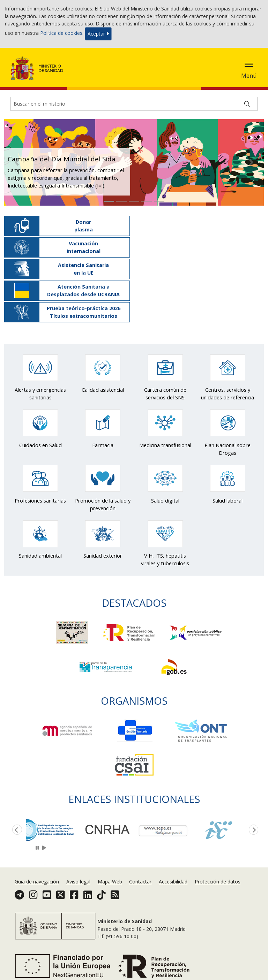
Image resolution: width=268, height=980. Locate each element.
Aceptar (98, 34)
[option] (54, 829)
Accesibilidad (173, 882)
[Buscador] (134, 104)
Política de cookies (61, 33)
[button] (17, 162)
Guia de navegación (37, 882)
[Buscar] (247, 104)
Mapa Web (110, 882)
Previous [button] (16, 830)
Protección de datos (218, 882)
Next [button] (252, 830)
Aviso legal (78, 882)
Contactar (140, 882)
